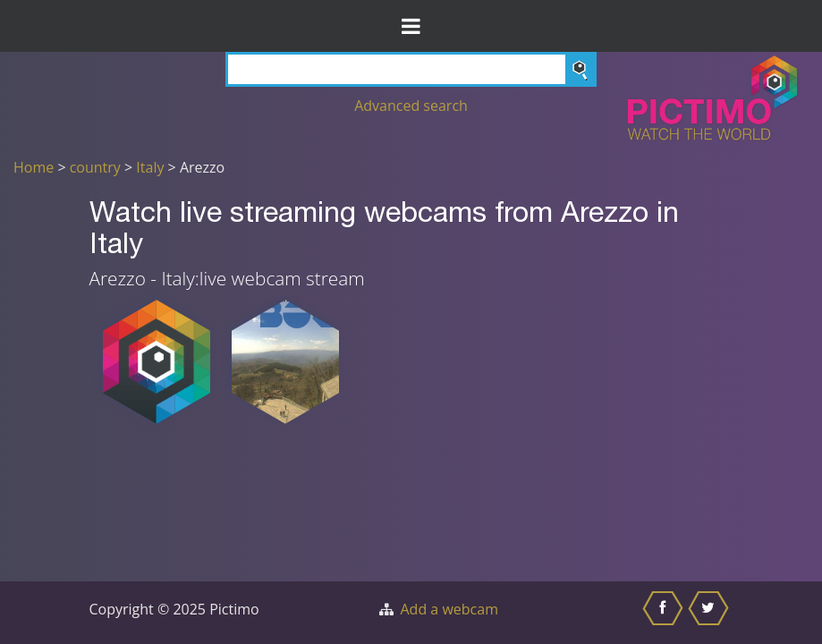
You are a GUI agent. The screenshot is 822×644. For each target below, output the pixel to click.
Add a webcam (449, 609)
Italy (150, 167)
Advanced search (411, 106)
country (95, 167)
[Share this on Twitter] (711, 613)
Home (34, 167)
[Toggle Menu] (411, 26)
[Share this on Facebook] (665, 613)
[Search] (411, 69)
